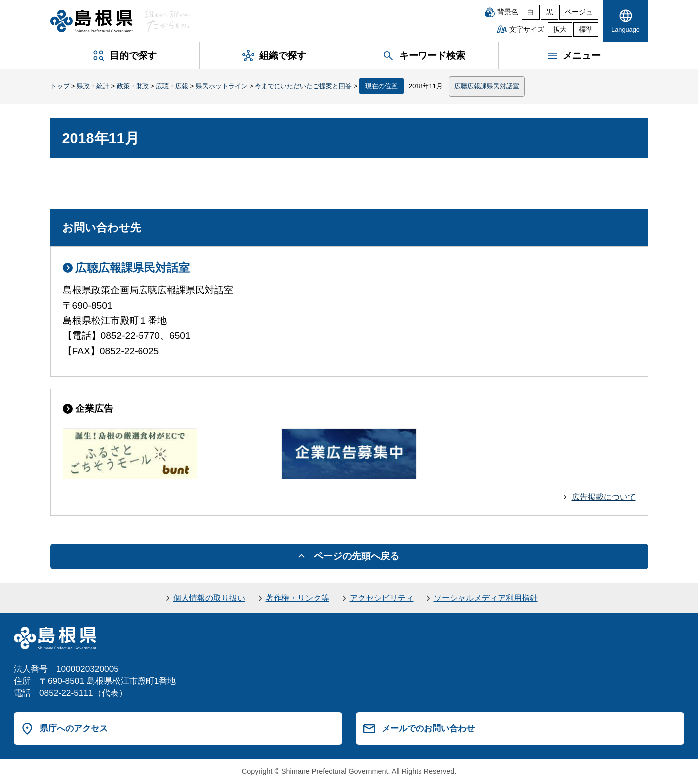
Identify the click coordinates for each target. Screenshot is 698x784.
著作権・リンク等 (297, 598)
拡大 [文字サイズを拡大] (560, 30)
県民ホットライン (222, 86)
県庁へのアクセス (74, 728)
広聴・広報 (172, 86)
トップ (60, 86)
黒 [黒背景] (550, 12)
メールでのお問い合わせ (428, 728)
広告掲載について (604, 497)
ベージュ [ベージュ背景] (579, 12)
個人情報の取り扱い (209, 598)
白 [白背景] (531, 12)
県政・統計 (93, 86)
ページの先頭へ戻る (356, 556)
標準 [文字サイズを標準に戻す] (586, 30)
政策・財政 (133, 86)
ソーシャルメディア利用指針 (486, 598)
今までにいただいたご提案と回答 (303, 86)
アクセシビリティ (382, 598)
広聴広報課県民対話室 (487, 86)
